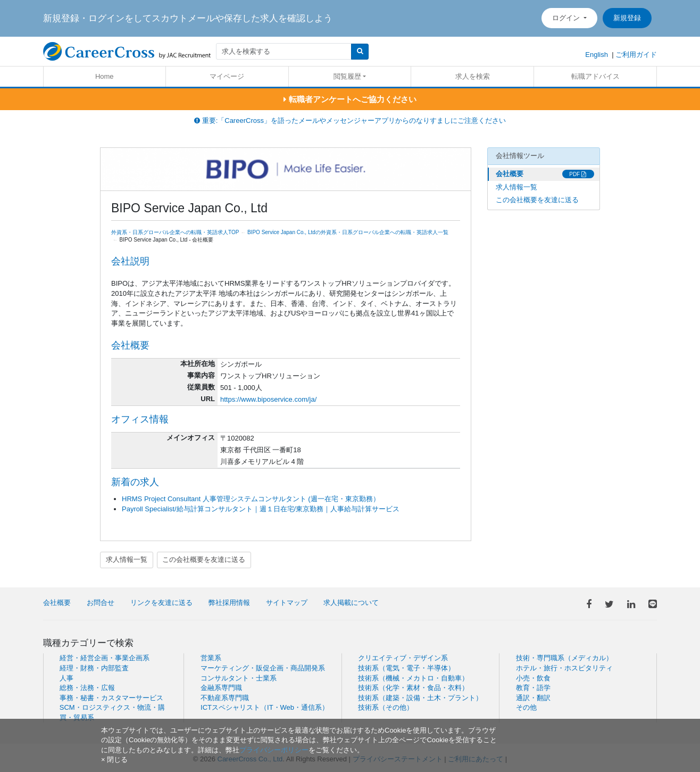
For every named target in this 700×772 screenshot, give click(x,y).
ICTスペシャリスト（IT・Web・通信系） (265, 707)
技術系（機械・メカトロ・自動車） (413, 678)
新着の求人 (135, 482)
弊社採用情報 (229, 603)
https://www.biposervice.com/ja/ (268, 399)
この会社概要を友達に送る (204, 559)
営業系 (211, 658)
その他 (526, 707)
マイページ (227, 76)
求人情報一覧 (127, 559)
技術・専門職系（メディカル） (564, 658)
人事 (66, 678)
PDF (578, 174)
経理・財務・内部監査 (94, 668)
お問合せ (101, 603)
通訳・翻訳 (533, 698)
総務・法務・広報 (87, 688)
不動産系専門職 (225, 698)
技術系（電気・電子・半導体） (406, 668)
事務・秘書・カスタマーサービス (111, 698)
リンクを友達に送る (161, 603)
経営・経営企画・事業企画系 (105, 658)
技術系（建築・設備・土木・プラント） (420, 698)
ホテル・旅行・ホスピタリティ (564, 668)
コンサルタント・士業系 (239, 678)
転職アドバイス (595, 76)
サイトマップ (287, 603)
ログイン (567, 18)
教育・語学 (533, 688)
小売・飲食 (533, 678)
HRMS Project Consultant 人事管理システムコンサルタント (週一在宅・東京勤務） (251, 499)
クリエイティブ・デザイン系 (403, 658)
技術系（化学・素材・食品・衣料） (413, 688)
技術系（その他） (386, 707)
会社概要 (510, 174)
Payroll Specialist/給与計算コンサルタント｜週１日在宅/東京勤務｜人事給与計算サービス (261, 509)
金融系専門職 (221, 688)
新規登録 (627, 18)
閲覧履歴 (347, 76)
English (597, 55)
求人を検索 (473, 76)
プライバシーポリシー (274, 750)
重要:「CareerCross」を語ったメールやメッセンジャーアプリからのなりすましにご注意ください (350, 121)
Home (105, 76)
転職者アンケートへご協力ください (350, 99)
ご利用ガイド (636, 55)
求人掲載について (351, 603)
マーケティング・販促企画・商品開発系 (263, 668)
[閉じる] (114, 759)
